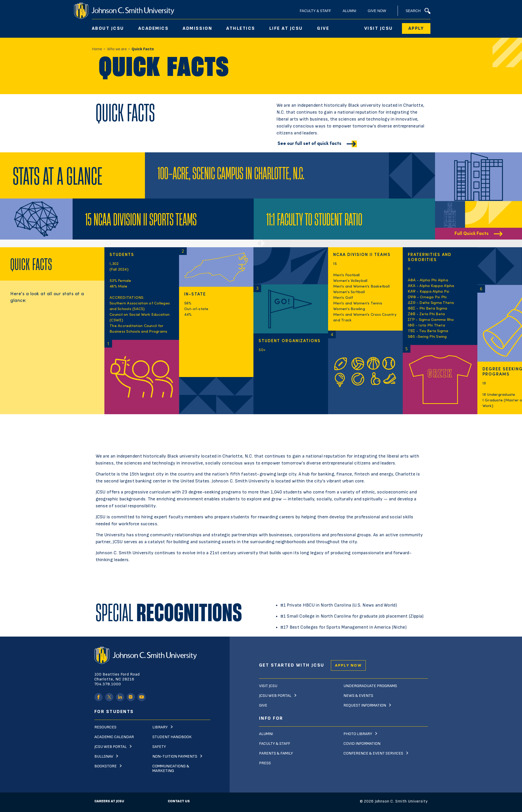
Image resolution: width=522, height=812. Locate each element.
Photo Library (358, 734)
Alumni (349, 11)
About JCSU (108, 28)
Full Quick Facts (472, 234)
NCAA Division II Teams (362, 255)
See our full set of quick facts (309, 144)
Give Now (377, 11)
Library (160, 727)
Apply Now (348, 665)
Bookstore (106, 766)
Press (265, 763)
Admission (197, 28)
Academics (154, 28)
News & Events (358, 696)
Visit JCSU (379, 28)
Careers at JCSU (109, 801)
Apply (416, 28)
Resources (105, 727)
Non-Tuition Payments (175, 756)
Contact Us (179, 801)
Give (323, 28)
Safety (159, 747)
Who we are (117, 49)
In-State (195, 294)
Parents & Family (276, 753)
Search (418, 11)
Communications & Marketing (171, 769)
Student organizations (290, 341)
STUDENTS (122, 255)
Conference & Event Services (373, 753)
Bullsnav (104, 756)
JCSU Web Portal (111, 747)
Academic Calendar (114, 737)
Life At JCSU (286, 28)
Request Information (365, 705)
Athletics (241, 28)
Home (97, 49)
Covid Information (362, 744)
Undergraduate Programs (370, 686)
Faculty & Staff (316, 11)
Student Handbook (172, 737)
